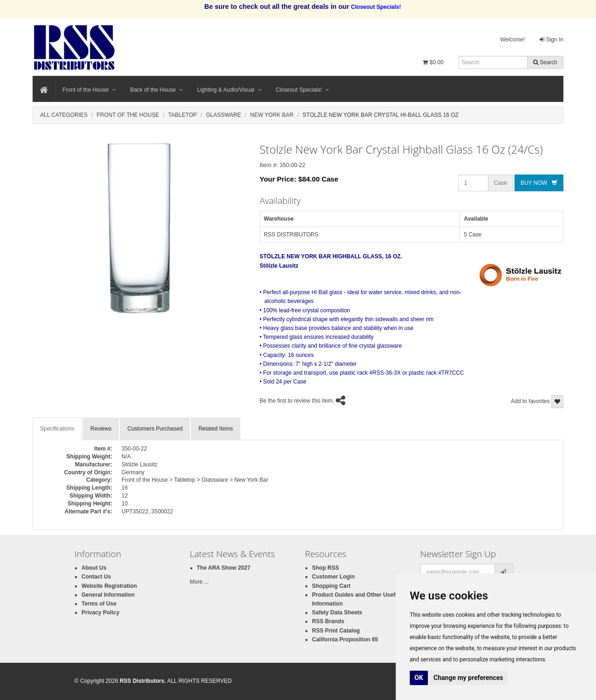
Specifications (57, 429)
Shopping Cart (331, 586)
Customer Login (333, 577)
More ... (200, 582)
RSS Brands (328, 621)
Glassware (223, 115)
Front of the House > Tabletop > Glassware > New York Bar (195, 480)
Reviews (101, 429)
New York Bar (272, 115)
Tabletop (183, 115)
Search (545, 62)
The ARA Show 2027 (224, 568)
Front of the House (89, 90)
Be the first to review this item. (297, 401)
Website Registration (109, 586)
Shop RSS (325, 568)
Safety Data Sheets (337, 612)
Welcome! (512, 40)
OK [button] (419, 678)
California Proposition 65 (345, 639)
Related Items (216, 429)
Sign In (552, 40)
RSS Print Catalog (336, 631)
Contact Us (96, 577)
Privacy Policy (100, 612)
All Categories (64, 115)
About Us (94, 568)
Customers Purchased (155, 429)
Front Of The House (128, 115)
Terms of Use (99, 604)
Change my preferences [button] (468, 678)
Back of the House (156, 90)
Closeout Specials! (302, 90)
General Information (108, 595)
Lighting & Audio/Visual (229, 90)
